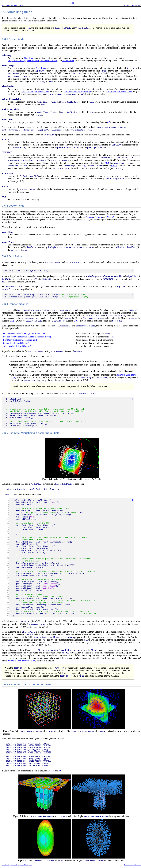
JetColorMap (68, 61)
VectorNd (111, 216)
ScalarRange (41, 68)
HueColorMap (33, 61)
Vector (67, 216)
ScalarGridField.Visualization (119, 91)
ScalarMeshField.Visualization (77, 91)
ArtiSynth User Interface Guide (21, 658)
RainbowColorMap (49, 61)
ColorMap (29, 58)
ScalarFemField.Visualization (36, 91)
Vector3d (98, 216)
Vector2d (89, 216)
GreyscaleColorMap (17, 61)
